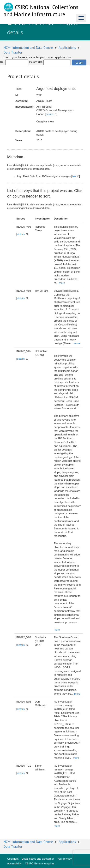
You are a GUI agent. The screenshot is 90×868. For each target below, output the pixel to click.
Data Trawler (13, 52)
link (74, 176)
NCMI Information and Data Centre (28, 48)
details (50, 114)
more (62, 283)
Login (79, 63)
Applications (67, 48)
